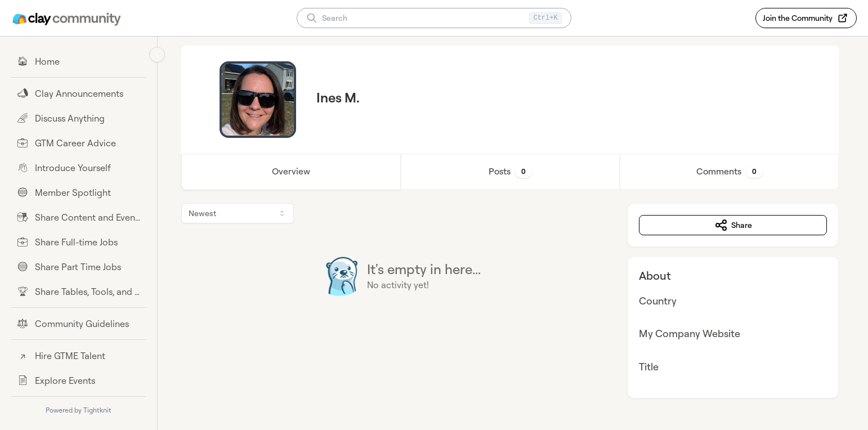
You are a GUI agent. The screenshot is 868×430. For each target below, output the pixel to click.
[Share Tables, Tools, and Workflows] (79, 292)
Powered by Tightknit (79, 410)
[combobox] (240, 213)
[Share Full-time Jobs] (79, 242)
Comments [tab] (732, 172)
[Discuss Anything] (79, 118)
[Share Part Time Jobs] (79, 267)
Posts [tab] (513, 172)
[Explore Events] (79, 380)
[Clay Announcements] (79, 93)
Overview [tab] (294, 172)
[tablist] (513, 172)
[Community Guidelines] (79, 324)
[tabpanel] (513, 301)
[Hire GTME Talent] (79, 356)
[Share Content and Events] (79, 217)
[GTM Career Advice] (79, 143)
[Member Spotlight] (79, 192)
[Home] (79, 61)
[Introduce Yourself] (79, 168)
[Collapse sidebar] (157, 55)
